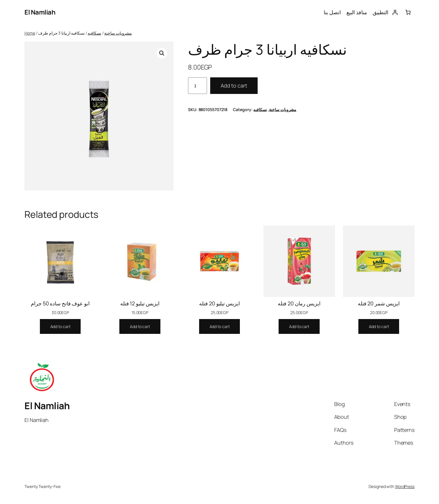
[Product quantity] (198, 86)
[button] (162, 53)
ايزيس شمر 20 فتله (379, 303)
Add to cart (234, 86)
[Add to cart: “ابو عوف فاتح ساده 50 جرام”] (60, 327)
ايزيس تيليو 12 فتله (140, 303)
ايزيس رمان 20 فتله (299, 303)
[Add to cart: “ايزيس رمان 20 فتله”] (299, 327)
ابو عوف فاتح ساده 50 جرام (60, 303)
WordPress (405, 486)
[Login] (395, 12)
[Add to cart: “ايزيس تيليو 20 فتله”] (220, 327)
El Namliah (40, 12)
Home (30, 33)
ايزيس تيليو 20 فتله (219, 303)
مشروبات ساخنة (118, 33)
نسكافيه (94, 33)
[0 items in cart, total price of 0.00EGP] (408, 12)
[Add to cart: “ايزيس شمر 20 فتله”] (379, 327)
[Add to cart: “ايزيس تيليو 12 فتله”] (140, 327)
